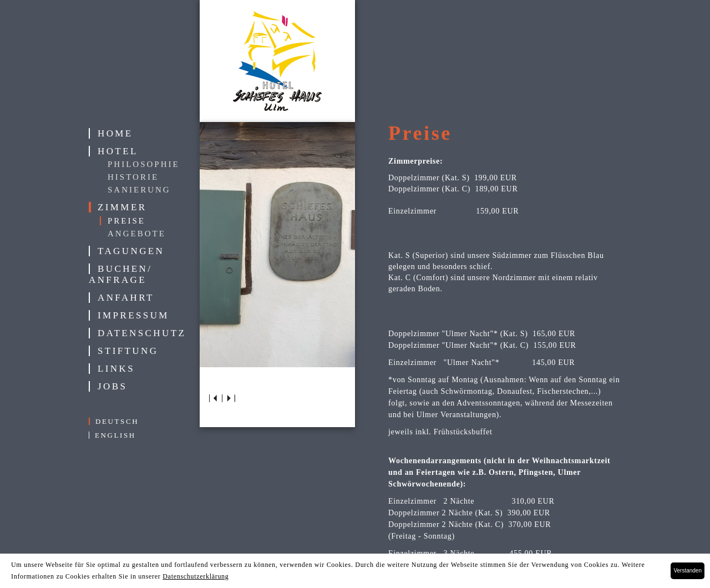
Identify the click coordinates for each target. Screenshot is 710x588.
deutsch (117, 421)
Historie (133, 177)
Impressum (133, 315)
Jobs (112, 386)
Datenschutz (142, 333)
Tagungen (131, 251)
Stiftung (128, 351)
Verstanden (688, 571)
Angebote (137, 234)
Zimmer (122, 207)
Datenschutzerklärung (196, 576)
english (115, 435)
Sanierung (139, 190)
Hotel (118, 151)
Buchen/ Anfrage (120, 274)
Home (115, 133)
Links (116, 369)
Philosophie (144, 164)
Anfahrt (126, 298)
